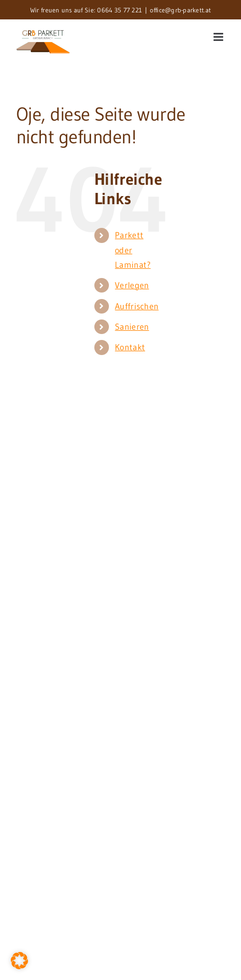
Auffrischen (137, 306)
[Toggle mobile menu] (219, 37)
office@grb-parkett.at (180, 10)
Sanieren (132, 326)
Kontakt (130, 347)
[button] (19, 961)
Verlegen (132, 285)
